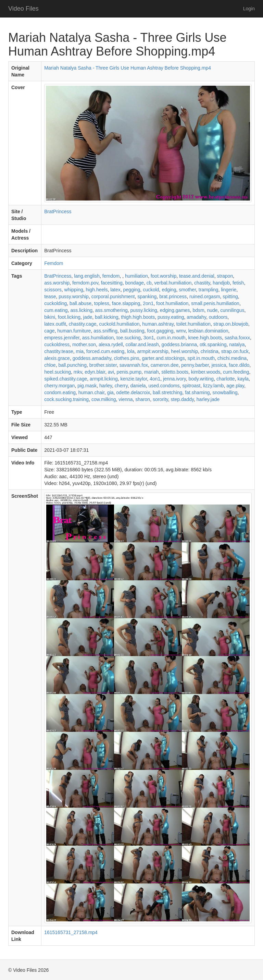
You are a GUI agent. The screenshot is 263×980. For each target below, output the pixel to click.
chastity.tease (59, 351)
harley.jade (208, 399)
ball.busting (132, 331)
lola (131, 351)
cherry (121, 386)
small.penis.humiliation (215, 303)
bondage (134, 283)
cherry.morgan (59, 386)
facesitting (112, 283)
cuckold (151, 290)
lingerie (229, 290)
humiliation (136, 276)
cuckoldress (57, 344)
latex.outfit (55, 324)
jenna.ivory (174, 379)
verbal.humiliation (173, 283)
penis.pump (129, 372)
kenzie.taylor (134, 379)
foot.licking (69, 317)
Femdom (54, 263)
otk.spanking (213, 344)
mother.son (84, 344)
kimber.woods (206, 372)
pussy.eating (171, 317)
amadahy (196, 317)
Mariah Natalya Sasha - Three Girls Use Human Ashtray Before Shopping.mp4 (128, 68)
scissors (53, 290)
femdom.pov (85, 283)
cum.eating (56, 310)
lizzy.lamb (213, 386)
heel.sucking (58, 372)
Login (249, 9)
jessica (219, 365)
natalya (237, 344)
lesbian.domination (208, 331)
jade (88, 317)
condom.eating (60, 392)
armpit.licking (104, 379)
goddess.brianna (179, 344)
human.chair (91, 392)
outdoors (218, 317)
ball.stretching (167, 392)
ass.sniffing (105, 331)
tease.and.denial (197, 276)
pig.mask (87, 386)
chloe (50, 365)
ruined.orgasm (205, 297)
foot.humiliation (172, 303)
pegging (132, 290)
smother (187, 290)
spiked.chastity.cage (66, 379)
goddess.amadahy (92, 358)
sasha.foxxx (237, 338)
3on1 (149, 338)
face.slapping (126, 303)
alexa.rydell (111, 344)
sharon (143, 399)
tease (50, 297)
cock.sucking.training (66, 399)
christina (210, 351)
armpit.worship (153, 351)
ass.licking (81, 310)
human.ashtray (158, 324)
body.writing (201, 379)
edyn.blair (95, 372)
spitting (230, 297)
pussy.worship (74, 297)
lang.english (87, 276)
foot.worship (164, 276)
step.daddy (182, 399)
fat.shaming (197, 392)
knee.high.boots (205, 338)
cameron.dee (165, 365)
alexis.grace (57, 358)
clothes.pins (127, 358)
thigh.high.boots (138, 317)
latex (115, 290)
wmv (181, 331)
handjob (221, 283)
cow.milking (104, 399)
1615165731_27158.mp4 (71, 932)
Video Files (23, 9)
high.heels (97, 290)
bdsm (198, 310)
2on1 (148, 303)
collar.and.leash (142, 344)
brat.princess (173, 297)
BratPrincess (58, 211)
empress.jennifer (62, 338)
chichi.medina (232, 358)
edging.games (175, 310)
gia (110, 392)
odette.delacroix (133, 392)
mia (80, 351)
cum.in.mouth (171, 338)
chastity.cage (83, 324)
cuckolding (55, 303)
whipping (74, 290)
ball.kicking (107, 317)
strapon (225, 276)
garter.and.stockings (164, 358)
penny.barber (195, 365)
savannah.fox (134, 365)
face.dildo (239, 365)
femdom (111, 276)
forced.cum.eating (105, 351)
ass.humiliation (98, 338)
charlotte (226, 379)
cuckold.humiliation (119, 324)
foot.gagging (160, 331)
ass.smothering (111, 310)
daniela (138, 386)
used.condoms (164, 386)
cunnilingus (232, 310)
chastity (202, 283)
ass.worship (57, 283)
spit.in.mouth (201, 358)
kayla (243, 379)
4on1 (155, 379)
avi (111, 372)
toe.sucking (129, 338)
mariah (152, 372)
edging (169, 290)
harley (106, 386)
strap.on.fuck (235, 351)
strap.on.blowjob (231, 324)
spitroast (191, 386)
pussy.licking (144, 310)
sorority (160, 399)
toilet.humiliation (193, 324)
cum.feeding (236, 372)
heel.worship (184, 351)
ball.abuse (80, 303)
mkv (78, 372)
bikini (50, 317)
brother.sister (103, 365)
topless (102, 303)
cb (149, 283)
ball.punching (72, 365)
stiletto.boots (175, 372)
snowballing (225, 392)
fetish (238, 283)
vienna (126, 399)
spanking (147, 297)
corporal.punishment (113, 297)
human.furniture (74, 331)
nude (212, 310)
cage (49, 331)
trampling (209, 290)
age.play (235, 386)
